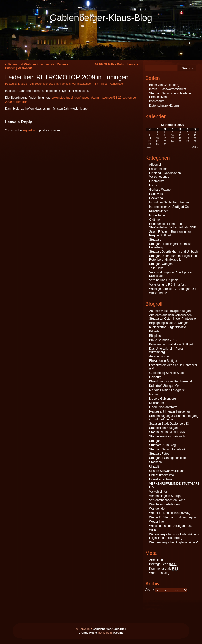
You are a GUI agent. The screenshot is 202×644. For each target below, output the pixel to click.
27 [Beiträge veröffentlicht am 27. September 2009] (195, 141)
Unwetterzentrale (161, 479)
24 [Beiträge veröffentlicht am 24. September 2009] (172, 141)
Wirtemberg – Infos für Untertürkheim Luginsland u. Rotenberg (174, 536)
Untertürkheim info (162, 475)
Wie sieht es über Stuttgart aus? (171, 526)
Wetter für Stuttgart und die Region (173, 517)
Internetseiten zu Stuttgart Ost (169, 207)
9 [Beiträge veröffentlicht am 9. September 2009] (165, 135)
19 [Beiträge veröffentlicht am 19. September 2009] (188, 138)
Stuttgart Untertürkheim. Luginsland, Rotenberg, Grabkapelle (173, 258)
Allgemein (65, 84)
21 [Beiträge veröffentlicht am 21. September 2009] (150, 141)
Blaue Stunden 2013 (163, 340)
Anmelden (156, 560)
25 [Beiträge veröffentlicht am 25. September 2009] (180, 141)
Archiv (150, 590)
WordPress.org (159, 573)
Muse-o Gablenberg (163, 399)
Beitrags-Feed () (163, 564)
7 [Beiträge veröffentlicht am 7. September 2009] (150, 135)
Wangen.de (157, 509)
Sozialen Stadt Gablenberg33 (169, 424)
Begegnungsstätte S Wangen (169, 323)
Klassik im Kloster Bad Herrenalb (171, 381)
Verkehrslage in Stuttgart (166, 496)
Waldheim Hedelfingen (164, 504)
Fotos (153, 185)
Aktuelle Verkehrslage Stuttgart (170, 311)
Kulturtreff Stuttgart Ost (165, 386)
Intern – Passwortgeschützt (168, 89)
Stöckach (155, 462)
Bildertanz (156, 331)
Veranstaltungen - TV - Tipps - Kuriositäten (98, 84)
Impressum (157, 101)
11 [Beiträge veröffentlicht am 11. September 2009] (180, 135)
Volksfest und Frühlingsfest (167, 285)
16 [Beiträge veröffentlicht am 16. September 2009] (165, 138)
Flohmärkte (157, 181)
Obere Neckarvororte (163, 407)
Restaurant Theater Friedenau (170, 411)
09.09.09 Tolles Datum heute (115, 64)
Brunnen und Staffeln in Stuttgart (171, 344)
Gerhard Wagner (160, 190)
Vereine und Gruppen (164, 280)
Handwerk (156, 194)
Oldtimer (155, 220)
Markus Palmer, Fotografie (167, 390)
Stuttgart (155, 240)
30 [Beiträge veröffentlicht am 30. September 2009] (165, 144)
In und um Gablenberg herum (169, 202)
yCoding (118, 633)
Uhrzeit (154, 467)
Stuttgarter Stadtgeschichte (168, 458)
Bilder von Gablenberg (164, 85)
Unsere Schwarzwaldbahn (167, 471)
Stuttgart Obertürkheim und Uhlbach (173, 252)
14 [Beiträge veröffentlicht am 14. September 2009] (150, 138)
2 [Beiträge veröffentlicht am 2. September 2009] (165, 132)
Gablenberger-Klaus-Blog (101, 18)
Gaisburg (155, 377)
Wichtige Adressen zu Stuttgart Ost (173, 289)
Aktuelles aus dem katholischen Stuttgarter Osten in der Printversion (173, 317)
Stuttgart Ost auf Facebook (167, 449)
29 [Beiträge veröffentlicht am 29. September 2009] (157, 144)
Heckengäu (157, 198)
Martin (153, 394)
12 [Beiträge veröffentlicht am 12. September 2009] (188, 135)
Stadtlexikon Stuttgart (164, 428)
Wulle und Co (158, 293)
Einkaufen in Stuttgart (164, 361)
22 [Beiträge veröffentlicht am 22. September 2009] (157, 141)
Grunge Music (87, 633)
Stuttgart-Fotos (159, 454)
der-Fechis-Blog (160, 356)
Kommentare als (164, 569)
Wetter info (157, 522)
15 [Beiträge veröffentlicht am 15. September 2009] (157, 138)
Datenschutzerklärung (164, 106)
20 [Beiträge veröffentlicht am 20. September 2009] (195, 138)
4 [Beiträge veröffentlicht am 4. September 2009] (180, 132)
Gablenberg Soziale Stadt (167, 373)
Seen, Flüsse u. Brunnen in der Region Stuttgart (170, 234)
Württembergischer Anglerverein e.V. (174, 542)
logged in (29, 130)
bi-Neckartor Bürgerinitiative (168, 327)
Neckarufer (157, 403)
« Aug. (150, 147)
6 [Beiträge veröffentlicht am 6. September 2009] (195, 132)
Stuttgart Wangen (161, 264)
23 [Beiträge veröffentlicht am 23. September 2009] (165, 141)
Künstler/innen (159, 211)
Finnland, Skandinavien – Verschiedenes (166, 175)
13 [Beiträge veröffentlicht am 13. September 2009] (195, 135)
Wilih (153, 530)
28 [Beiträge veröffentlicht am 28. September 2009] (150, 144)
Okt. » (195, 147)
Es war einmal (159, 169)
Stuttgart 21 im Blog (162, 445)
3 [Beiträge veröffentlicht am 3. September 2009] (172, 132)
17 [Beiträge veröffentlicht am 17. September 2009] (172, 138)
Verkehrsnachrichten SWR (167, 500)
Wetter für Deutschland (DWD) (170, 513)
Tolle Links (156, 268)
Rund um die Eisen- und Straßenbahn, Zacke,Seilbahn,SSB (173, 226)
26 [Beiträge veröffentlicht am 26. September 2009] (188, 141)
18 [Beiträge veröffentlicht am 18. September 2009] (180, 138)
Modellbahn (157, 215)
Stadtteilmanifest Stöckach (167, 436)
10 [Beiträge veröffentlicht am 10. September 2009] (172, 135)
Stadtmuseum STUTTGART (168, 432)
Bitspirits (155, 336)
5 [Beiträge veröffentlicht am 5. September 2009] (187, 132)
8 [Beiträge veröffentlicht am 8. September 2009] (157, 135)
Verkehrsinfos (158, 492)
